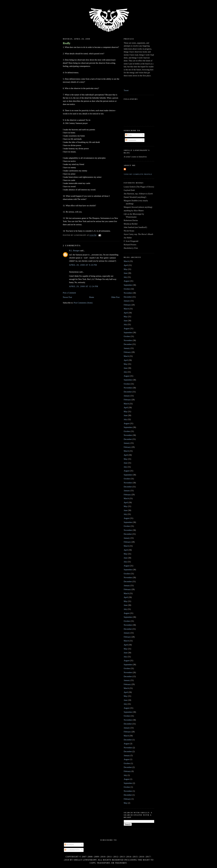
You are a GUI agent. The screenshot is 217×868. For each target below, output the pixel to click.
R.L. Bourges (74, 251)
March (126, 261)
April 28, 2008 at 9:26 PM (83, 265)
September (128, 285)
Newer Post (67, 297)
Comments (131, 140)
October (127, 289)
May (126, 269)
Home (92, 297)
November (128, 293)
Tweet (126, 90)
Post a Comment (69, 293)
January (127, 301)
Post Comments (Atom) (83, 303)
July (125, 277)
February (127, 305)
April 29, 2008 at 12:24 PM (84, 286)
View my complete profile (138, 174)
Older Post (115, 297)
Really (67, 43)
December (128, 297)
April (126, 265)
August (127, 281)
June (126, 273)
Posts (129, 135)
